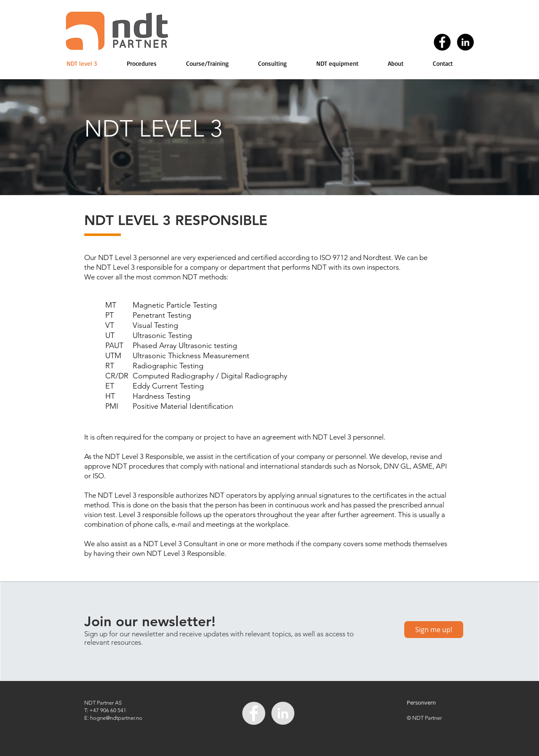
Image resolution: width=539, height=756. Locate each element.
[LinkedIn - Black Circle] (465, 42)
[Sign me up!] (434, 630)
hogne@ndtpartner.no (116, 718)
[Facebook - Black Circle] (442, 42)
